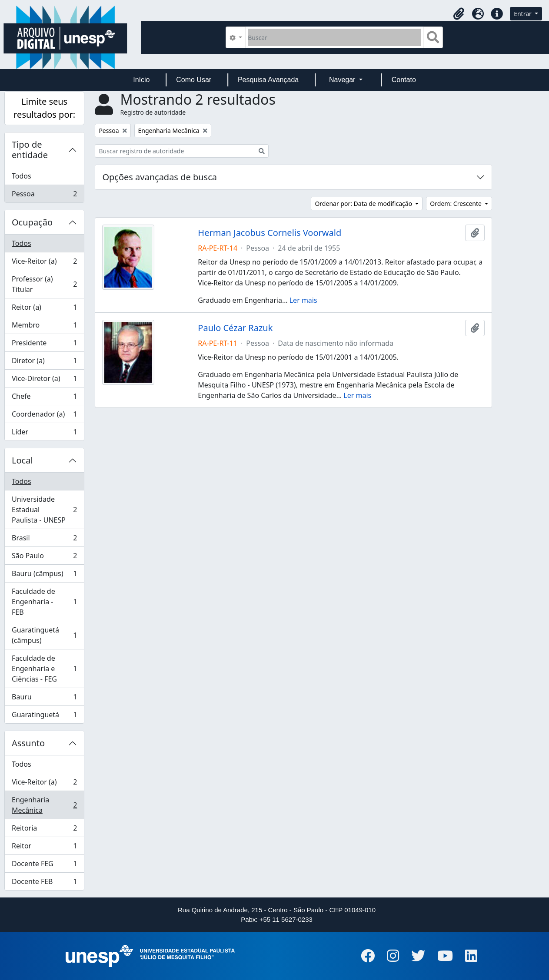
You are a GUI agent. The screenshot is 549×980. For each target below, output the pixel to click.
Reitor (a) (44, 309)
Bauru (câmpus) (44, 575)
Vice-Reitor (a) (44, 263)
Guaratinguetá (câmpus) (44, 635)
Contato (404, 80)
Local (22, 460)
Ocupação (32, 222)
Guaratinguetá (44, 716)
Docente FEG (44, 866)
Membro (44, 327)
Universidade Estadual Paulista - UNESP (44, 510)
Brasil (44, 540)
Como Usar (194, 80)
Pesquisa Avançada (268, 80)
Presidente (44, 345)
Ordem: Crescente (456, 204)
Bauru (44, 699)
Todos (22, 176)
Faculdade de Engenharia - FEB (44, 602)
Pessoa (44, 195)
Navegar (343, 80)
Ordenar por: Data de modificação (364, 204)
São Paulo (44, 558)
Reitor (44, 848)
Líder (44, 434)
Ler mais (303, 300)
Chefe (44, 398)
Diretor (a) (44, 363)
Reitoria (44, 830)
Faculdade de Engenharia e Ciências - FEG (44, 669)
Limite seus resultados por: (44, 108)
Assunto (28, 743)
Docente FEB (44, 883)
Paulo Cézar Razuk (235, 328)
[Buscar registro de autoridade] (175, 151)
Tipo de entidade (30, 150)
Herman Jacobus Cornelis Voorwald (270, 233)
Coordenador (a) (44, 416)
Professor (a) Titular (44, 284)
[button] (459, 14)
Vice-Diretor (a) (44, 380)
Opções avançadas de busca (160, 177)
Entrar (523, 14)
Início (141, 80)
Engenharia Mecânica (44, 805)
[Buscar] (334, 37)
